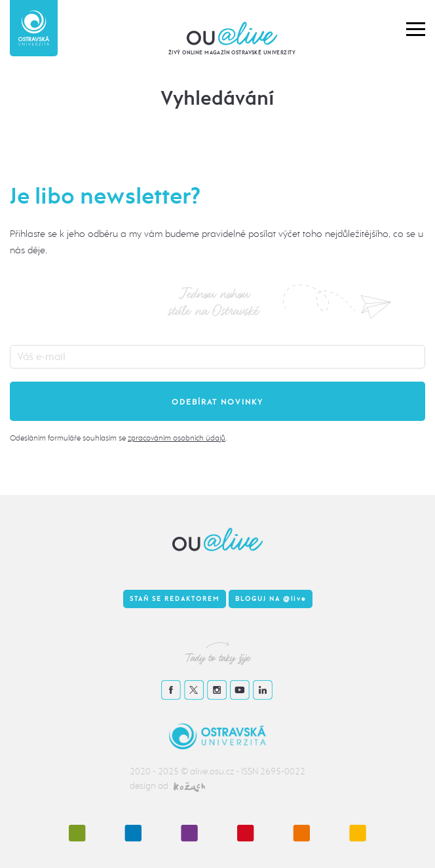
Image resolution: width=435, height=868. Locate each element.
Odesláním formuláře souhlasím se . (118, 438)
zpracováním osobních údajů (177, 438)
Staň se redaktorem (175, 599)
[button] (416, 28)
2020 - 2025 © (160, 771)
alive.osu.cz (212, 771)
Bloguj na (271, 599)
